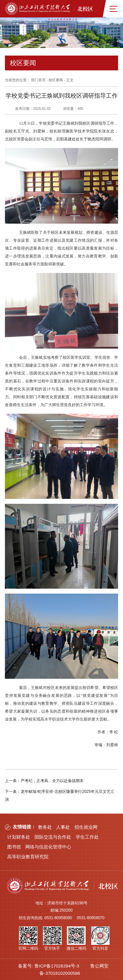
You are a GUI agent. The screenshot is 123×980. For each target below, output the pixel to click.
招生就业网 (86, 826)
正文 (70, 80)
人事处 (63, 826)
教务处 (45, 826)
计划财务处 (19, 836)
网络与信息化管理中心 (48, 846)
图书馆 (14, 846)
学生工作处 (87, 836)
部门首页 (38, 80)
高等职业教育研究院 (28, 856)
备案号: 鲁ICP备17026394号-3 (49, 965)
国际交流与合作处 (53, 836)
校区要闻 (56, 80)
